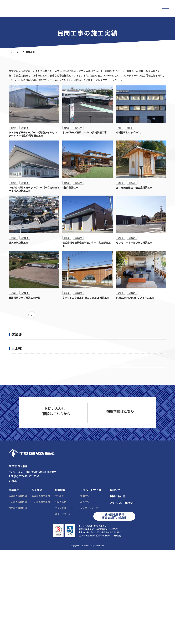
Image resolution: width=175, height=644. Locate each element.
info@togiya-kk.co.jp (31, 574)
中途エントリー (88, 596)
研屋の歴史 (61, 596)
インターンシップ (89, 602)
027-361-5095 (22, 570)
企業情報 (60, 584)
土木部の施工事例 (41, 596)
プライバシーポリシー (122, 596)
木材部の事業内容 (18, 602)
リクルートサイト (120, 509)
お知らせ (115, 584)
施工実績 (26, 52)
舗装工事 (17, 400)
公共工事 (17, 350)
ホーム (12, 52)
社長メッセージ (63, 607)
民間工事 (17, 357)
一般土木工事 (20, 393)
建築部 (39, 52)
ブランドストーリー (65, 602)
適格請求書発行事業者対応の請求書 (114, 610)
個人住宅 (17, 365)
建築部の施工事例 (41, 590)
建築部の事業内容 (18, 590)
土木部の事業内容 (18, 596)
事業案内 (14, 584)
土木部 (17, 386)
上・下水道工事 (21, 408)
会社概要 (59, 590)
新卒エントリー (88, 590)
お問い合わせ (55, 509)
